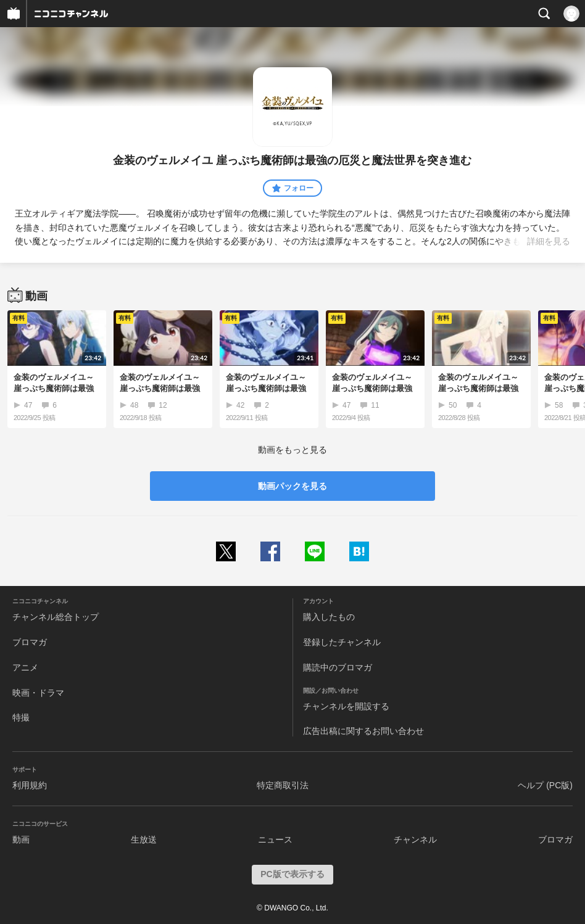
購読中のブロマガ (338, 667)
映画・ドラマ (38, 693)
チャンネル (415, 839)
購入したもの (329, 617)
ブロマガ (30, 642)
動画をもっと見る (292, 450)
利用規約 (30, 785)
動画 (21, 839)
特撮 (21, 717)
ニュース (275, 839)
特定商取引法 (283, 785)
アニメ (25, 667)
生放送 (144, 839)
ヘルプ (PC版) (545, 785)
